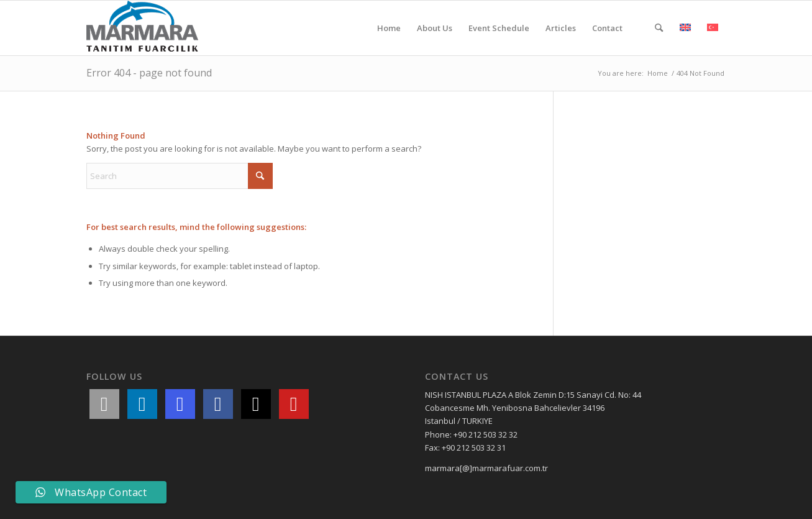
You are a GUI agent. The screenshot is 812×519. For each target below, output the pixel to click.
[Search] (659, 28)
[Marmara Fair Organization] (142, 28)
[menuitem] (389, 28)
